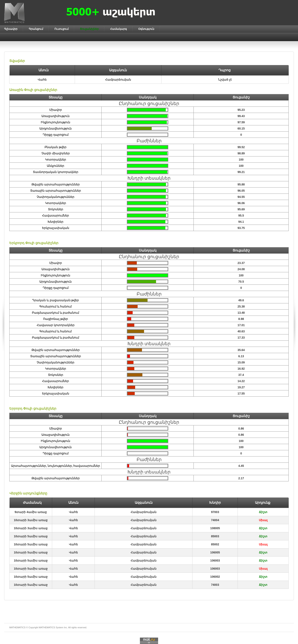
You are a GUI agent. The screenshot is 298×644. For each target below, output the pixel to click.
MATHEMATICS (47, 627)
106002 (215, 577)
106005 (215, 552)
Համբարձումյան (144, 512)
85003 (215, 536)
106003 (215, 560)
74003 (215, 585)
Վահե (73, 512)
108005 (215, 528)
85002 (215, 544)
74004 (215, 520)
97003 (215, 512)
